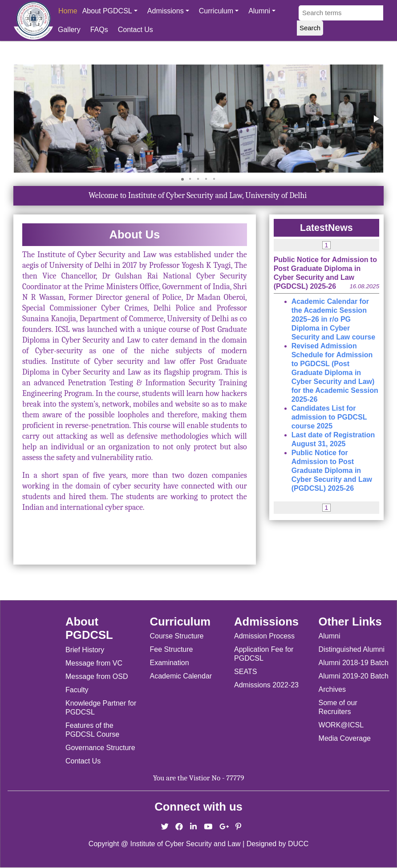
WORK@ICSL (341, 725)
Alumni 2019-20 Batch (354, 676)
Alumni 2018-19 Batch (354, 663)
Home (68, 11)
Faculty (77, 690)
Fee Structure (172, 649)
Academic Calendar (181, 676)
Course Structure (177, 636)
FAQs (99, 30)
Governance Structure (100, 748)
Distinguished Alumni (352, 649)
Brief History (85, 650)
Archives (332, 689)
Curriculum (219, 11)
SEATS (245, 672)
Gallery (69, 30)
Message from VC (94, 663)
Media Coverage (345, 738)
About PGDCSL (110, 11)
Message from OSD (97, 676)
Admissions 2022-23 (266, 685)
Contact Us (136, 30)
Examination (170, 663)
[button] (376, 119)
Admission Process (264, 636)
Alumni (262, 11)
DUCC (298, 844)
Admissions (168, 11)
